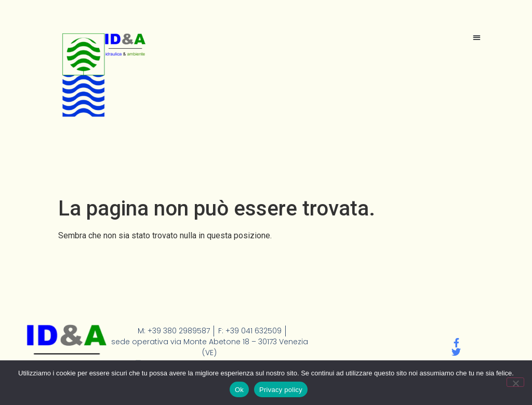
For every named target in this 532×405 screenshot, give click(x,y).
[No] (515, 382)
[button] (477, 37)
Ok (239, 390)
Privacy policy (281, 390)
